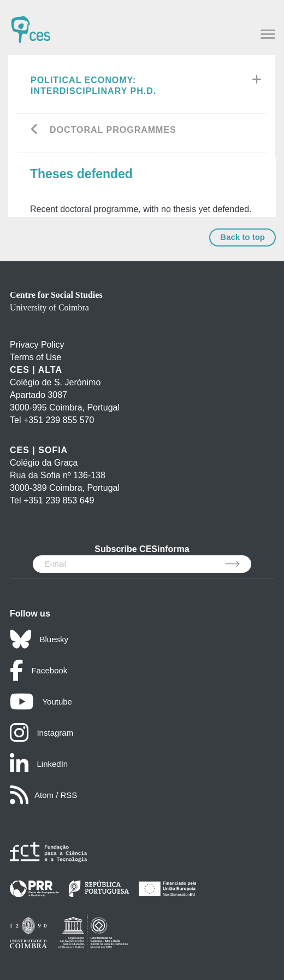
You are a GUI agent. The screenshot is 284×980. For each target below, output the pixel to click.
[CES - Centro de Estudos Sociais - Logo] (31, 24)
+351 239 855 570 (59, 420)
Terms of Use (35, 357)
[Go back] (35, 130)
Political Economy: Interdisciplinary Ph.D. (93, 86)
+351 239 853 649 (59, 500)
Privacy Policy (37, 345)
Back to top (242, 237)
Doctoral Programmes (113, 130)
